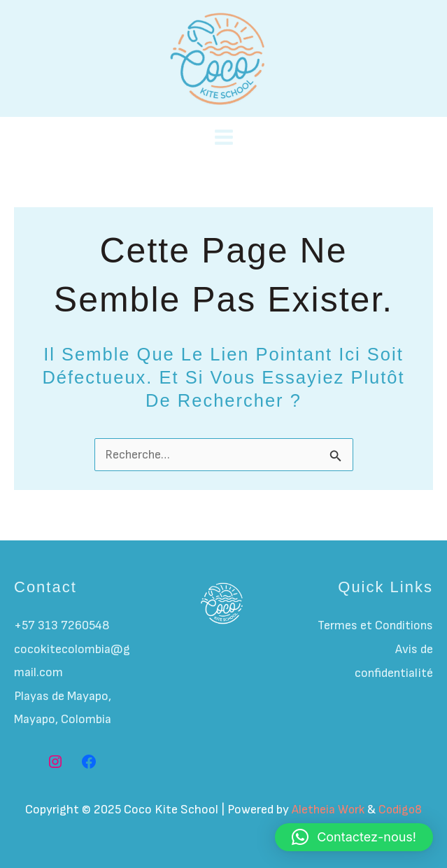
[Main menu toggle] (223, 138)
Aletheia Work (327, 810)
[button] (354, 837)
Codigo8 (401, 810)
